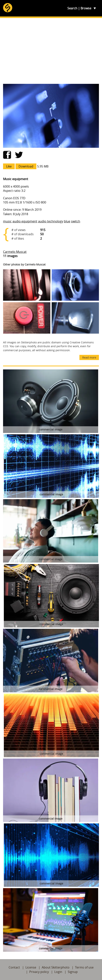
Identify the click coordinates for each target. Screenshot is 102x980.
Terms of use (84, 967)
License (31, 967)
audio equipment (25, 221)
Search (72, 8)
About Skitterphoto (56, 967)
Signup (73, 972)
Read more (89, 357)
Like (9, 166)
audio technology (51, 221)
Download (26, 166)
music (7, 221)
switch (76, 221)
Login (58, 972)
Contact (14, 967)
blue (67, 221)
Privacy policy (39, 972)
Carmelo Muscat (15, 252)
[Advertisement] (51, 51)
